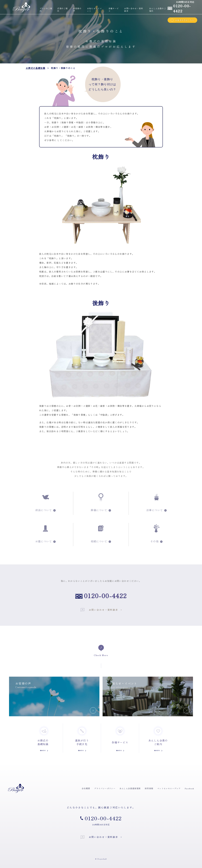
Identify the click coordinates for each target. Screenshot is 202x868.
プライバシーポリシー (105, 788)
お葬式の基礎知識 (35, 68)
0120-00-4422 (105, 596)
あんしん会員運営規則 (130, 788)
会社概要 (86, 788)
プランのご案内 (46, 10)
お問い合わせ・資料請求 (99, 610)
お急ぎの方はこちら (182, 20)
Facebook (189, 788)
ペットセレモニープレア (169, 788)
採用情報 (149, 788)
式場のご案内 (62, 10)
